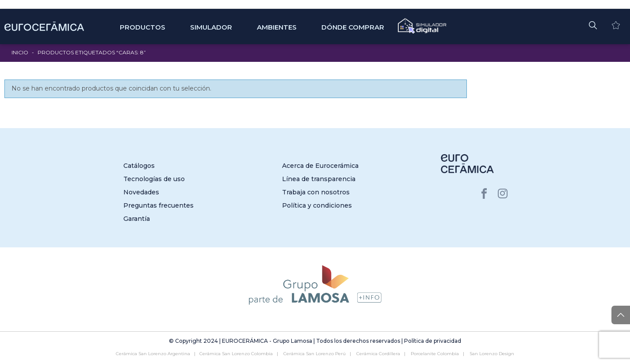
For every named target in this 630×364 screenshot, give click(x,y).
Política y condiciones (317, 205)
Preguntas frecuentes (158, 205)
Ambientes (277, 27)
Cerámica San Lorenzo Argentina (153, 354)
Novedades (141, 192)
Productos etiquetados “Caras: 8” (92, 52)
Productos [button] (143, 27)
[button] (593, 25)
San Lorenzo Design (492, 354)
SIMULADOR (211, 27)
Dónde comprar (353, 27)
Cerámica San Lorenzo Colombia (236, 354)
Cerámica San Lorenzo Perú (315, 354)
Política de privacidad (433, 341)
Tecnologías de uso (154, 179)
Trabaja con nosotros (316, 192)
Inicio (20, 52)
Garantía (137, 219)
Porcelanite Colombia (435, 354)
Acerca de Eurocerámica (320, 166)
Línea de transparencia (319, 179)
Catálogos (139, 166)
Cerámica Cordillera (378, 354)
